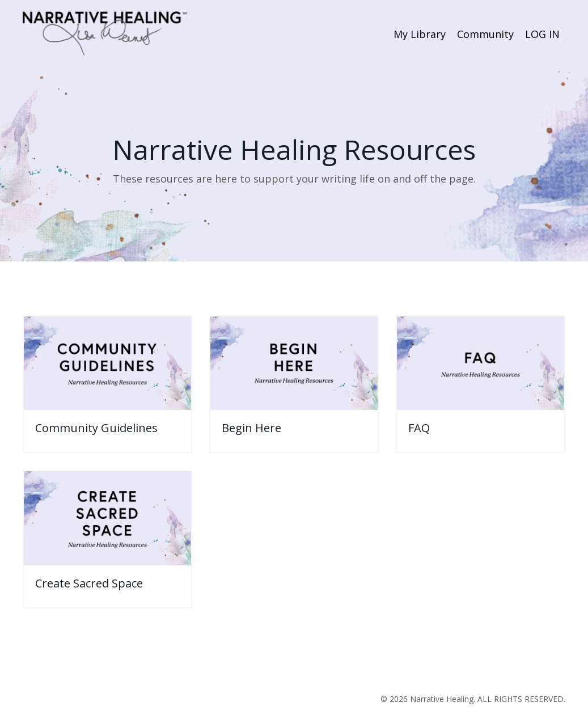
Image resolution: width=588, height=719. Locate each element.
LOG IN (542, 34)
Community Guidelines (96, 428)
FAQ (419, 428)
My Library (420, 34)
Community (485, 34)
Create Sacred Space (89, 583)
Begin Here (251, 428)
